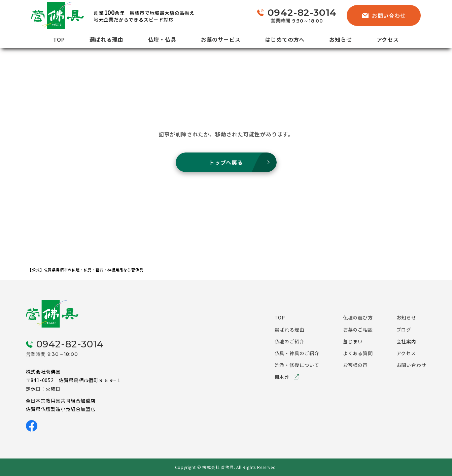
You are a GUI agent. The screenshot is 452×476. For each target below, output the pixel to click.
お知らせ (340, 39)
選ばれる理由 (107, 39)
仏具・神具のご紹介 (297, 353)
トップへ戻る (226, 162)
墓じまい (353, 341)
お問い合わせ (384, 15)
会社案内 (406, 341)
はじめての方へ (285, 39)
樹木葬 (282, 377)
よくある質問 (358, 353)
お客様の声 (355, 365)
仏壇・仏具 (162, 39)
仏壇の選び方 (358, 317)
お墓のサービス (221, 39)
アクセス (388, 39)
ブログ (404, 330)
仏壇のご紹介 (290, 341)
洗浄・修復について (297, 365)
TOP (59, 39)
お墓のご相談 (358, 330)
